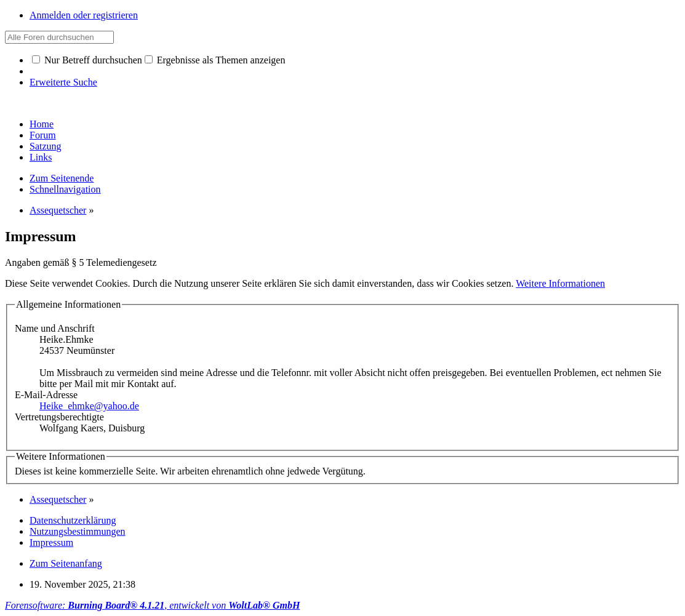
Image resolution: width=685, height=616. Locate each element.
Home (42, 124)
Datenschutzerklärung (73, 520)
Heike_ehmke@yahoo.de (89, 406)
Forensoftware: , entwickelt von (152, 605)
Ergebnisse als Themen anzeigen (215, 60)
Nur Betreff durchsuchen (87, 60)
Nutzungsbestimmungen (78, 531)
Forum (43, 135)
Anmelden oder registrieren (84, 15)
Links (41, 157)
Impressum (51, 542)
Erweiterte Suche (63, 82)
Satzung (46, 146)
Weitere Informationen (560, 283)
